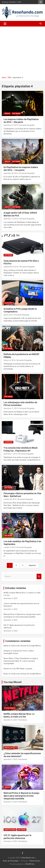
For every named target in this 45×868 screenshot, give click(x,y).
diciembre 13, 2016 (11, 219)
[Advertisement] (22, 50)
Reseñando (23, 720)
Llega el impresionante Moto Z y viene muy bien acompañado (21, 661)
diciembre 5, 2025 (10, 759)
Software (16, 113)
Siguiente (32, 565)
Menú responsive (41, 2)
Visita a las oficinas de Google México (26, 646)
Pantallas (9, 748)
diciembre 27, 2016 (11, 125)
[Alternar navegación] (5, 24)
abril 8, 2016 (8, 315)
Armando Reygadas (27, 125)
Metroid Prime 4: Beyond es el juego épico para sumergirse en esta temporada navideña (21, 796)
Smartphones (10, 830)
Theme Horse (34, 861)
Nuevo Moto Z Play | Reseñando (16, 658)
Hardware (8, 303)
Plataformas (10, 708)
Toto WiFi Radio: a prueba (22, 669)
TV (16, 748)
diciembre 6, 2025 (10, 720)
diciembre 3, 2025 (10, 841)
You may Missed (12, 682)
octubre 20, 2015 (10, 499)
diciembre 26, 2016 (11, 173)
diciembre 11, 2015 (11, 408)
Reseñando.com (28, 858)
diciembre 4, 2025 (10, 802)
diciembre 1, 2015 (10, 454)
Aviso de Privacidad (11, 861)
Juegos (7, 113)
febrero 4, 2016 (9, 360)
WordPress (30, 864)
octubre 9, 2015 (9, 547)
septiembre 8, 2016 (11, 267)
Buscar (39, 576)
